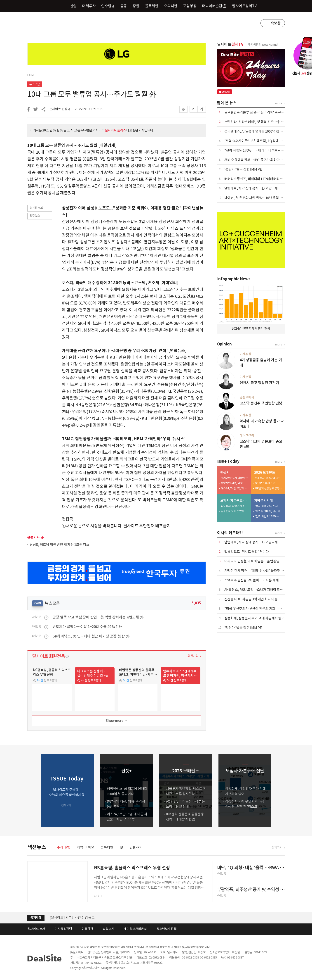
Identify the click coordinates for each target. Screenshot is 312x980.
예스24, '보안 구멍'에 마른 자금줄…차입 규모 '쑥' (235, 488)
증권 (136, 6)
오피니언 (171, 6)
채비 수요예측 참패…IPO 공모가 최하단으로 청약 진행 (262, 160)
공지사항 (36, 918)
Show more (117, 721)
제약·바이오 (86, 847)
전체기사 (277, 848)
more (43, 537)
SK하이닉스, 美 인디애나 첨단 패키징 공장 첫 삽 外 (91, 636)
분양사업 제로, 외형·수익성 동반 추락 (235, 483)
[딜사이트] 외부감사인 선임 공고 (72, 917)
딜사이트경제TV (247, 6)
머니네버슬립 (214, 6)
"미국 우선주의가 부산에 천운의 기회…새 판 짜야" (259, 609)
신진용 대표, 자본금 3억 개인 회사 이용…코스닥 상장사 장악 (266, 599)
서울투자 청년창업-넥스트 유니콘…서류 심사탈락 (269, 478)
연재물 (38, 603)
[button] (280, 790)
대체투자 (89, 6)
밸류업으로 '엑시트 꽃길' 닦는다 (247, 552)
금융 (124, 6)
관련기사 (34, 537)
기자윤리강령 (63, 929)
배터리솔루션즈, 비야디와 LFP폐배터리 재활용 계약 (260, 179)
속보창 (276, 23)
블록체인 (152, 6)
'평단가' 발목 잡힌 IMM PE (243, 169)
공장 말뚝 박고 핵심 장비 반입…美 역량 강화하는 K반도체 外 (98, 617)
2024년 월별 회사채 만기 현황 (251, 328)
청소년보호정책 (167, 929)
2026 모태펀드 (265, 472)
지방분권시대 (264, 501)
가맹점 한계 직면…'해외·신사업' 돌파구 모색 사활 (259, 571)
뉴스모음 (35, 84)
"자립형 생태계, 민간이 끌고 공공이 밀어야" (269, 511)
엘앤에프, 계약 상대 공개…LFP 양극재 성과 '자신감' (261, 188)
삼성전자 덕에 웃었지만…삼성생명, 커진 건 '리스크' (235, 511)
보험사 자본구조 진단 (235, 501)
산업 (73, 6)
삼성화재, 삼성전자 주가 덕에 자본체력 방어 (235, 506)
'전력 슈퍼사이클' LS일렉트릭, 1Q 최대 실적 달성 (258, 141)
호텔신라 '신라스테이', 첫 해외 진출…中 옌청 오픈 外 (261, 122)
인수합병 (108, 6)
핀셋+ (224, 472)
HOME (31, 75)
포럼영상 (190, 6)
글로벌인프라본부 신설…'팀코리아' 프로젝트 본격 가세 (263, 112)
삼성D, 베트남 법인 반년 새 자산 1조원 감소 (60, 545)
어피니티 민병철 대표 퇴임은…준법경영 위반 (255, 561)
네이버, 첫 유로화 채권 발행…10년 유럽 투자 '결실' (260, 198)
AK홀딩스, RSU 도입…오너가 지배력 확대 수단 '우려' (262, 590)
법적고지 (108, 929)
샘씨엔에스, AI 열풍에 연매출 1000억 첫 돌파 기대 (259, 131)
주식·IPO (64, 847)
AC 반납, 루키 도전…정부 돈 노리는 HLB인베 (269, 483)
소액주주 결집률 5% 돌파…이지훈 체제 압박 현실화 (260, 580)
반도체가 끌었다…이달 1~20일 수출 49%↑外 (87, 627)
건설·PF (135, 847)
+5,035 (196, 603)
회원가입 (193, 656)
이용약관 (87, 929)
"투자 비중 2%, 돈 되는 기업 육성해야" (269, 506)
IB (121, 847)
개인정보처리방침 (135, 929)
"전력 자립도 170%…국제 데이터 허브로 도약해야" (260, 150)
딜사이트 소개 (36, 929)
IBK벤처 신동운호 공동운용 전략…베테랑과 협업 (269, 488)
